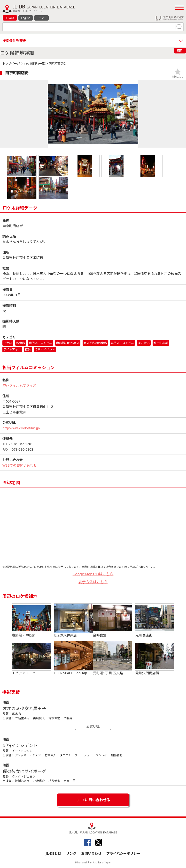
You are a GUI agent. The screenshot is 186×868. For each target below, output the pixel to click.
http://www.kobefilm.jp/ (21, 428)
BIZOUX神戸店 (74, 621)
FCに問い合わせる (96, 800)
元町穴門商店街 (155, 658)
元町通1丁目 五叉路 (112, 658)
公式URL (93, 726)
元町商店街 (155, 621)
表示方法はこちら (93, 582)
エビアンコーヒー (31, 658)
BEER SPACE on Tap (74, 658)
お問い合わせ (91, 853)
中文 (41, 18)
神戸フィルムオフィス (19, 385)
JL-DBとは (54, 853)
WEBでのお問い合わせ (20, 465)
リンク (71, 853)
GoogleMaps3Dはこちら (93, 574)
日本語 (10, 18)
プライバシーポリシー (123, 853)
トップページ (11, 64)
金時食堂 (112, 621)
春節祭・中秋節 (31, 621)
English (26, 18)
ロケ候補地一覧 (34, 64)
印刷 (180, 51)
